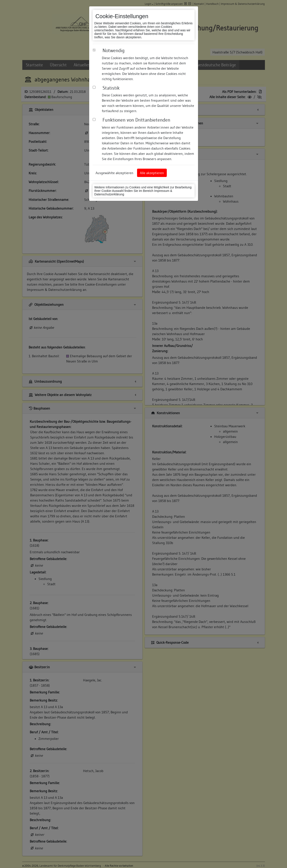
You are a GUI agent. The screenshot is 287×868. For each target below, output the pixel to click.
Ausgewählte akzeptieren (114, 173)
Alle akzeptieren (152, 173)
